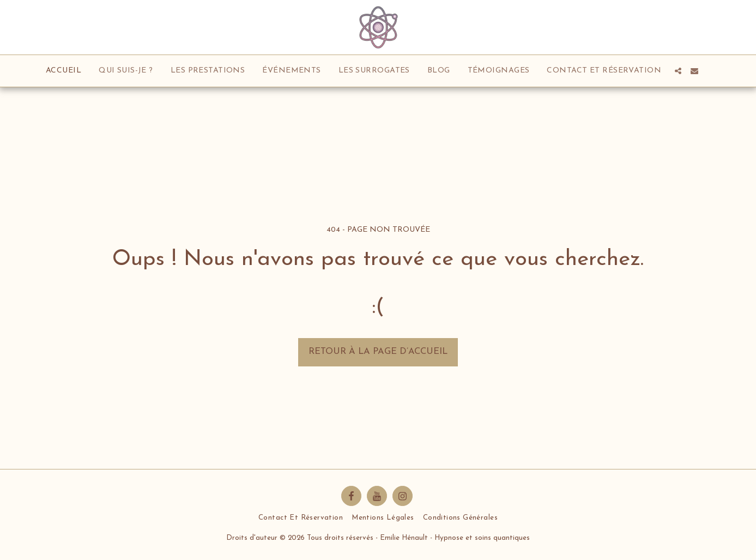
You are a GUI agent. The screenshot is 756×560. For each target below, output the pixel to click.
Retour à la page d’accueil (378, 352)
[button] (678, 71)
